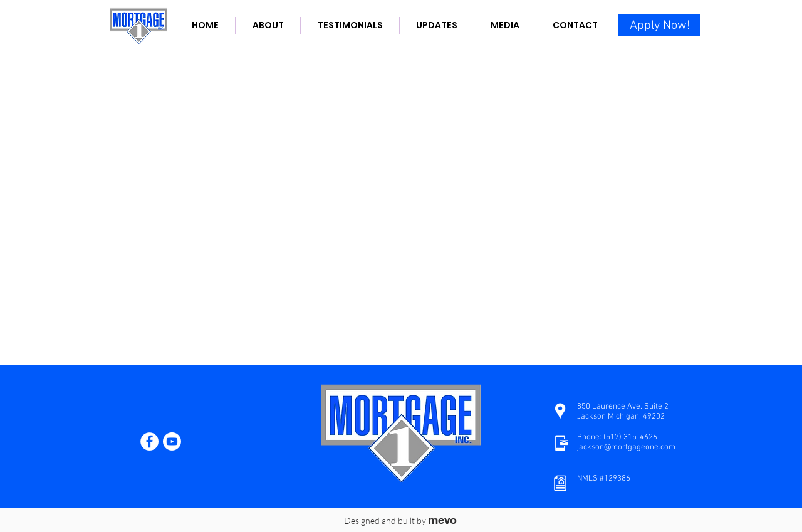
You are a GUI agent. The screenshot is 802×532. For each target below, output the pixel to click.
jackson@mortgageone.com (626, 447)
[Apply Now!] (659, 25)
